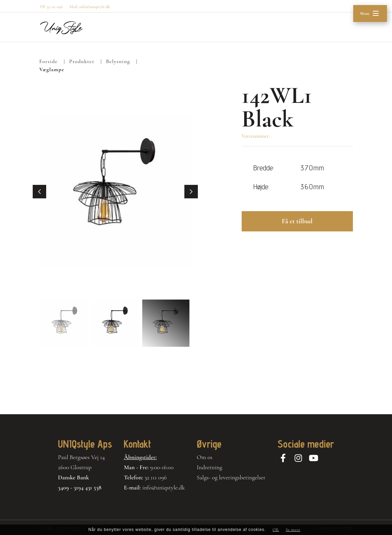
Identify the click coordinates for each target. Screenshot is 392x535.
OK (276, 530)
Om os (205, 457)
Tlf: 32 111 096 (51, 7)
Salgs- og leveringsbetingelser (231, 477)
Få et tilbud (297, 221)
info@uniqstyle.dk (164, 487)
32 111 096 (156, 477)
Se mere (293, 530)
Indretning (210, 467)
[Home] (61, 27)
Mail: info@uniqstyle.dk (90, 7)
